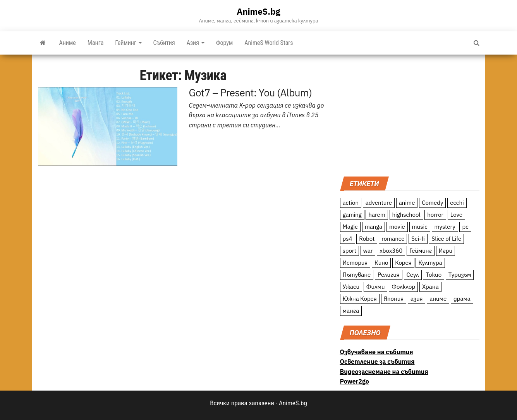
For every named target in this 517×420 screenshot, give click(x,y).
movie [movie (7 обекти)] (397, 227)
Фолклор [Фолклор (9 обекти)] (403, 287)
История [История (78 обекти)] (355, 263)
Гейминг (128, 43)
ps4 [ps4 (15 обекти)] (348, 239)
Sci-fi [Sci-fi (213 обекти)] (418, 239)
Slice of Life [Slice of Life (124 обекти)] (446, 239)
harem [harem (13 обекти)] (377, 215)
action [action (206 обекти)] (351, 203)
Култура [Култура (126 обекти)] (430, 263)
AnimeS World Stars (269, 43)
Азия (196, 43)
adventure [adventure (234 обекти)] (379, 203)
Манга (96, 43)
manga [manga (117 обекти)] (374, 227)
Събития (164, 43)
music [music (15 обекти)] (420, 227)
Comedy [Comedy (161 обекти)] (432, 203)
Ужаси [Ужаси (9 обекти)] (351, 287)
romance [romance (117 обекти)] (393, 239)
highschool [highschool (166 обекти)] (406, 215)
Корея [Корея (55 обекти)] (403, 263)
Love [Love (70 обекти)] (456, 215)
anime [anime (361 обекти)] (407, 203)
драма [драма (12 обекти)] (462, 299)
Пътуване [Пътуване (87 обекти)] (357, 275)
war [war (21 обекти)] (368, 251)
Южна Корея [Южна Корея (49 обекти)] (360, 299)
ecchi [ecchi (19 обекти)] (457, 203)
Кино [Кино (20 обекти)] (381, 263)
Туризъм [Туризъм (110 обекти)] (460, 275)
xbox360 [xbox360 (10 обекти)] (391, 251)
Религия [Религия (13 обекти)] (389, 275)
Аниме (68, 43)
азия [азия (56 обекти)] (417, 299)
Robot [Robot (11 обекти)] (367, 239)
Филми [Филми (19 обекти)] (376, 287)
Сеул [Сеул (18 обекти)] (413, 275)
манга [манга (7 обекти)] (351, 311)
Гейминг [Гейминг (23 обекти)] (421, 251)
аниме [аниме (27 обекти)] (438, 299)
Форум (225, 43)
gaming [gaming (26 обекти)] (352, 215)
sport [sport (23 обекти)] (350, 251)
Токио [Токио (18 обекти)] (434, 275)
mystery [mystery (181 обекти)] (445, 227)
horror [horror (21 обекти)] (435, 215)
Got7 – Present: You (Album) (251, 93)
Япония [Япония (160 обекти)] (394, 299)
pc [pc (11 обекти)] (465, 227)
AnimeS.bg (258, 11)
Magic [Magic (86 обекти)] (350, 227)
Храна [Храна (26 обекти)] (430, 287)
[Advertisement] (410, 115)
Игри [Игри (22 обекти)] (446, 251)
